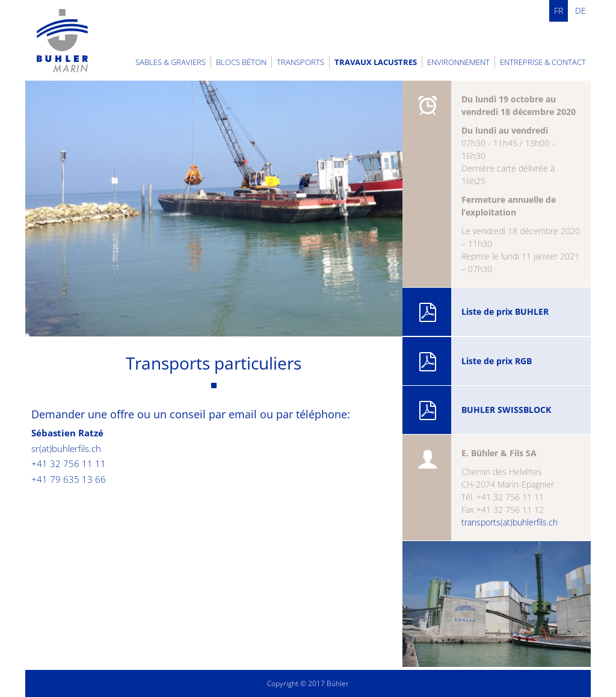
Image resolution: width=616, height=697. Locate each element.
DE (581, 11)
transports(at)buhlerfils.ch (510, 522)
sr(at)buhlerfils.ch (66, 448)
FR (559, 11)
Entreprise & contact (543, 62)
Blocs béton (241, 62)
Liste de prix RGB (475, 362)
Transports (300, 62)
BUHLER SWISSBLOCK (485, 410)
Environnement (458, 62)
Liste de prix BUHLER (483, 312)
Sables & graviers (171, 62)
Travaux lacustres (376, 62)
